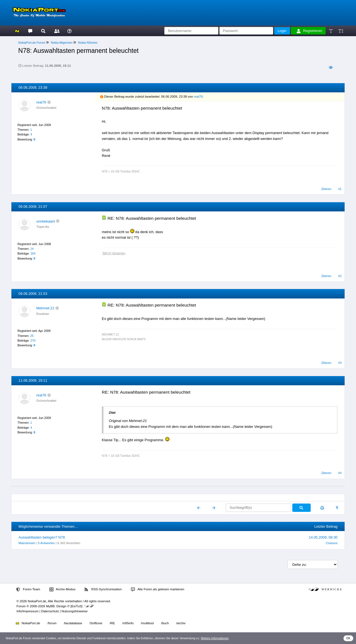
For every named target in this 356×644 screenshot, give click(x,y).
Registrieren (310, 31)
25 (32, 336)
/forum (52, 623)
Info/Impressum (27, 611)
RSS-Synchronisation (103, 589)
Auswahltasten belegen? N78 (42, 537)
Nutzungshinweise (74, 611)
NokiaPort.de (28, 623)
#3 (340, 363)
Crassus (332, 543)
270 (33, 340)
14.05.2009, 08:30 (323, 537)
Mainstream (27, 543)
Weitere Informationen (215, 638)
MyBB (50, 606)
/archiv (181, 623)
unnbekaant (46, 221)
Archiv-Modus (63, 589)
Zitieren (326, 189)
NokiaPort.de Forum (32, 43)
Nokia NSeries (88, 43)
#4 (340, 473)
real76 (41, 102)
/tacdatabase (73, 623)
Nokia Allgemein (62, 43)
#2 (340, 276)
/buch (165, 623)
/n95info (128, 623)
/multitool (147, 623)
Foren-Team (28, 589)
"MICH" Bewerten (113, 253)
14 (32, 249)
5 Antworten (46, 543)
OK (348, 638)
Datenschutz (50, 611)
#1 (340, 189)
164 (33, 253)
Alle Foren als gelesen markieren (158, 589)
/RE (112, 623)
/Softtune (96, 623)
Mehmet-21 (45, 308)
